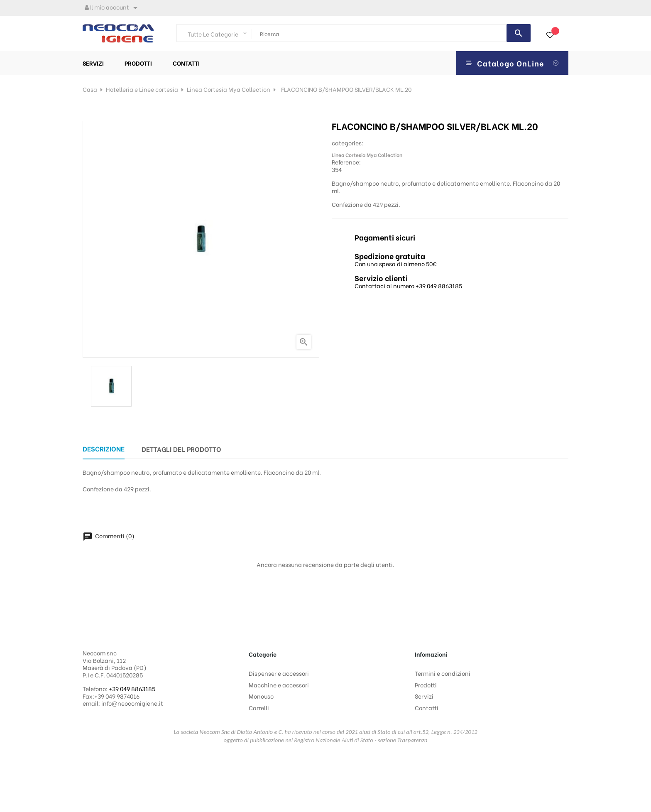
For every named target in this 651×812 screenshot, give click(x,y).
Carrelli (259, 708)
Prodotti (426, 685)
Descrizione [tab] (104, 448)
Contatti (427, 708)
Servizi (424, 696)
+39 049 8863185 (132, 688)
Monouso (261, 696)
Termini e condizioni (443, 673)
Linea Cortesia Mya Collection (367, 155)
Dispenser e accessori (279, 673)
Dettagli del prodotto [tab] (181, 449)
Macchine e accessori (279, 685)
